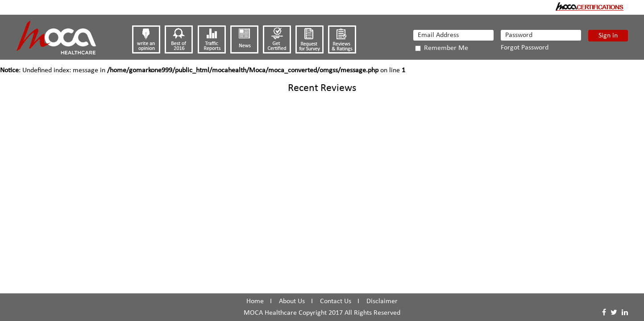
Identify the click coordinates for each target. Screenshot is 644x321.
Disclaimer (382, 301)
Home (255, 301)
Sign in (608, 36)
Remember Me (442, 48)
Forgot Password (525, 48)
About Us (292, 301)
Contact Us (336, 301)
